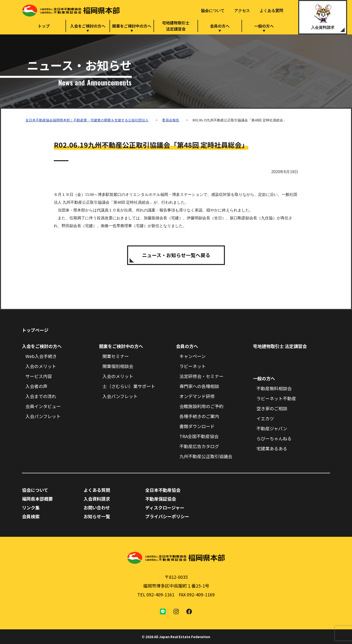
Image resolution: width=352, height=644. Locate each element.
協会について (213, 11)
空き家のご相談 (272, 408)
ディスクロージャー (165, 507)
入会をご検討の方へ (88, 26)
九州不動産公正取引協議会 (206, 456)
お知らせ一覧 (97, 516)
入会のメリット (41, 366)
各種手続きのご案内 (199, 416)
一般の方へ (264, 26)
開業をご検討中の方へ (132, 26)
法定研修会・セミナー (201, 376)
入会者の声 (36, 386)
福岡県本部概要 (37, 499)
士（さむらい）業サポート (129, 386)
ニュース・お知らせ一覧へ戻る (176, 255)
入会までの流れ (41, 396)
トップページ (35, 330)
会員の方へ (220, 26)
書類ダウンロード (197, 426)
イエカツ (265, 418)
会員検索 (31, 516)
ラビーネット (193, 366)
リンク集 (31, 507)
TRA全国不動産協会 (199, 436)
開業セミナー (116, 356)
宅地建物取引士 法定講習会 (280, 346)
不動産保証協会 (161, 499)
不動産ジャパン (272, 428)
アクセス (242, 11)
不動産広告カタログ (199, 446)
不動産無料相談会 (274, 388)
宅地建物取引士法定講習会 (176, 26)
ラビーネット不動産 (276, 398)
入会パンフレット (43, 416)
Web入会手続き (41, 356)
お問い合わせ (97, 507)
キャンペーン (192, 356)
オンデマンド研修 (197, 396)
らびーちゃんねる (274, 438)
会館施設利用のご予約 (201, 406)
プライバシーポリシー (167, 516)
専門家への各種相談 (199, 386)
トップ (44, 26)
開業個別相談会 (118, 366)
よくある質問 (271, 11)
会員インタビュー (43, 406)
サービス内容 (39, 376)
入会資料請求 (323, 27)
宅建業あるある (272, 448)
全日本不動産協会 (163, 490)
